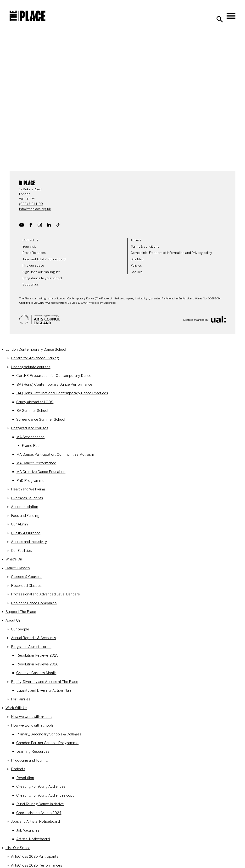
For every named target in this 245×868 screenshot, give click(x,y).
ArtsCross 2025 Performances (37, 865)
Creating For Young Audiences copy (45, 795)
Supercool (110, 303)
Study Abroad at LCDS (35, 402)
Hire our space (33, 265)
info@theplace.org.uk (35, 209)
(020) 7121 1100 (31, 204)
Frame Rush (32, 446)
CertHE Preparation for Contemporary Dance (54, 376)
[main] (122, 97)
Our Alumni (20, 524)
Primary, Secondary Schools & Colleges (49, 734)
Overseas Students (27, 498)
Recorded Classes (26, 586)
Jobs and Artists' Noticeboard (44, 259)
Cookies (137, 272)
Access (136, 240)
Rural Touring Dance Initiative (40, 804)
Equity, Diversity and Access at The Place (45, 682)
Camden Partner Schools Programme (47, 743)
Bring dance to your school (42, 278)
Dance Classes (18, 568)
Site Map (137, 259)
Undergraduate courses (31, 367)
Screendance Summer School (41, 419)
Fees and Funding (25, 516)
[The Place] (28, 16)
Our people (20, 629)
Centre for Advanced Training (35, 358)
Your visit (29, 247)
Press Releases (34, 253)
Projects (18, 769)
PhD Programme (30, 481)
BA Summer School (32, 411)
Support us (31, 284)
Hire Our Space (18, 848)
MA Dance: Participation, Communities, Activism (55, 454)
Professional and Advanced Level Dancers (45, 594)
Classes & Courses (27, 577)
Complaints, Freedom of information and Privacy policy (171, 253)
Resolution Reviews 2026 (37, 664)
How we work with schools (32, 725)
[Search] (220, 19)
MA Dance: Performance (36, 463)
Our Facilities (21, 551)
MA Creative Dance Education (41, 472)
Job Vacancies (28, 830)
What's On (14, 559)
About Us (13, 620)
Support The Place (21, 612)
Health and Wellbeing (28, 489)
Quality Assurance (26, 533)
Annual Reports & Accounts (33, 638)
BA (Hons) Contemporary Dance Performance (54, 384)
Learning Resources (33, 751)
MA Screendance (30, 437)
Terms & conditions (145, 247)
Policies (136, 265)
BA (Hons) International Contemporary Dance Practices (62, 393)
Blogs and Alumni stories (31, 647)
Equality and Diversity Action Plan (44, 690)
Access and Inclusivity (29, 542)
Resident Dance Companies (34, 603)
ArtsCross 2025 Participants (35, 856)
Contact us (30, 240)
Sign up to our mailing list (41, 272)
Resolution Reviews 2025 (37, 655)
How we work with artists (31, 717)
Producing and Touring (29, 760)
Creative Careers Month (36, 673)
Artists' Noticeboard (33, 839)
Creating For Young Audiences (41, 786)
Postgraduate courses (30, 428)
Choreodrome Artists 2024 (39, 813)
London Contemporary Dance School (36, 350)
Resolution (25, 778)
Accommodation (25, 507)
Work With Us (16, 708)
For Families (21, 699)
